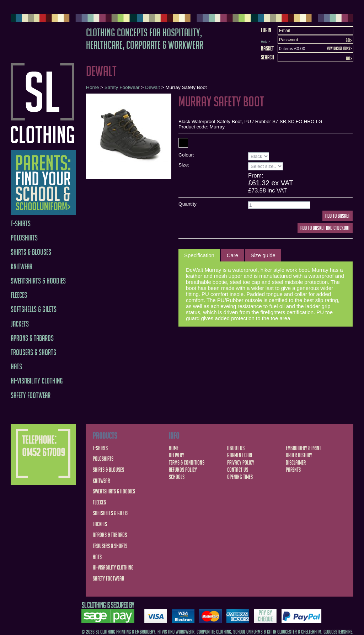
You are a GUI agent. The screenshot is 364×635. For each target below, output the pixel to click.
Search (267, 57)
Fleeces (19, 295)
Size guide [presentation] (263, 255)
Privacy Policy (241, 462)
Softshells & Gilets (34, 309)
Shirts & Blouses (31, 252)
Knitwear (22, 267)
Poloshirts (24, 238)
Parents (293, 470)
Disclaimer (296, 462)
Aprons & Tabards (32, 338)
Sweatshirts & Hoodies (38, 281)
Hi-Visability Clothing (37, 381)
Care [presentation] (232, 255)
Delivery (176, 455)
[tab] (199, 255)
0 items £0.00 (292, 49)
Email (285, 31)
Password (289, 40)
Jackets (20, 324)
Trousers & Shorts (33, 352)
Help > (265, 42)
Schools (177, 477)
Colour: (186, 155)
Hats (16, 367)
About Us (236, 448)
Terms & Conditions (187, 462)
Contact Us (238, 470)
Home (92, 87)
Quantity (188, 204)
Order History (299, 455)
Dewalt (152, 87)
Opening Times (240, 477)
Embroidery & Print (303, 448)
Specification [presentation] (199, 255)
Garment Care (240, 455)
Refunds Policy (183, 470)
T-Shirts (21, 224)
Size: (184, 165)
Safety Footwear (31, 395)
